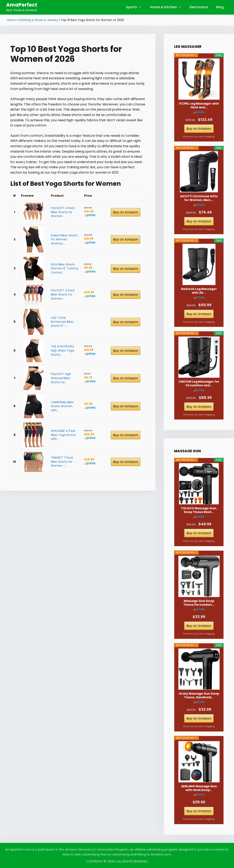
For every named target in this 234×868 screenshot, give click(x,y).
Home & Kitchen (168, 7)
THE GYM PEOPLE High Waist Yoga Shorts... (63, 350)
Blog (220, 7)
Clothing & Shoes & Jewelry (38, 20)
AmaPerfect (22, 5)
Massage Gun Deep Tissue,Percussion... (199, 603)
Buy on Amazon (126, 212)
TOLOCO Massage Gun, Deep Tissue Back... (199, 510)
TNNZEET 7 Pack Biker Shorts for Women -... (62, 462)
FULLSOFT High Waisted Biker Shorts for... (61, 378)
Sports (136, 7)
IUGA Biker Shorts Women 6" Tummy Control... (65, 268)
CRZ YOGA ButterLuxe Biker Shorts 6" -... (62, 322)
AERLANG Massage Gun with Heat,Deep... (199, 788)
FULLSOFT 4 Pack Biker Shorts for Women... (63, 212)
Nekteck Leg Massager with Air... (199, 291)
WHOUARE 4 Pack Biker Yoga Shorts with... (63, 435)
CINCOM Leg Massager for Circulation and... (199, 383)
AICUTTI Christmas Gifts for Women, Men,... (199, 198)
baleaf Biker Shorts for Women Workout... (64, 239)
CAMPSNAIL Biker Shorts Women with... (62, 406)
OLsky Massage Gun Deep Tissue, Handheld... (199, 695)
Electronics (199, 7)
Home (11, 20)
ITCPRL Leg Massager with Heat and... (199, 105)
